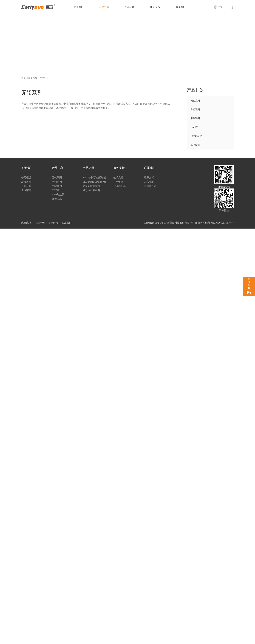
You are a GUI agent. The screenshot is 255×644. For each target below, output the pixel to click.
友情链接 (53, 223)
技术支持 (118, 178)
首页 (35, 78)
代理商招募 (120, 186)
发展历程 (26, 182)
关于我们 (79, 7)
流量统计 (26, 223)
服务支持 (155, 7)
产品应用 (130, 7)
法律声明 (40, 223)
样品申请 (118, 182)
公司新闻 (26, 186)
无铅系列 (195, 101)
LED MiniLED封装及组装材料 (94, 182)
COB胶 (194, 127)
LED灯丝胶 (196, 136)
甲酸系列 (195, 118)
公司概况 (26, 178)
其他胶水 (195, 145)
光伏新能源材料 (91, 186)
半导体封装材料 (91, 190)
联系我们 (181, 7)
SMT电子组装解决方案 (94, 178)
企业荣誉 (26, 190)
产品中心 (104, 7)
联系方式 (149, 178)
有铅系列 (195, 109)
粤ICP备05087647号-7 (222, 223)
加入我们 (149, 182)
